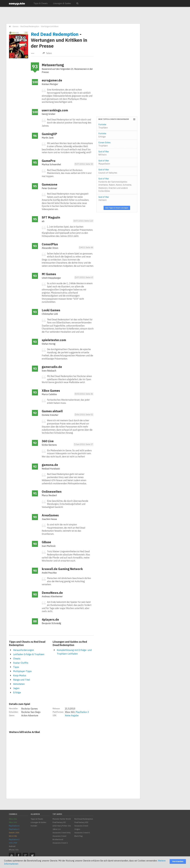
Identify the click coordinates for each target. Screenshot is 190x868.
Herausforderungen (24, 650)
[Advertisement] (73, 15)
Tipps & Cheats (41, 3)
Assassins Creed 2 (60, 843)
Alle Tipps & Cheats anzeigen (117, 208)
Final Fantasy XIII (81, 822)
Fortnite (103, 126)
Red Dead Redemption (55, 34)
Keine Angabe (72, 715)
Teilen (47, 53)
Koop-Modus (20, 675)
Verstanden (178, 861)
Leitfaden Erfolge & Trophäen (29, 654)
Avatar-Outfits (21, 663)
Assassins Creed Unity (62, 833)
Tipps (16, 667)
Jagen (16, 688)
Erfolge (17, 692)
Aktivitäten (19, 684)
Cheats (17, 659)
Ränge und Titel (21, 680)
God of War (104, 153)
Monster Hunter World (62, 819)
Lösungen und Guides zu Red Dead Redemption (70, 643)
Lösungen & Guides (62, 3)
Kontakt (34, 826)
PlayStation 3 (82, 712)
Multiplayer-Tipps (22, 671)
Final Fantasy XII (59, 822)
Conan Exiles (104, 144)
